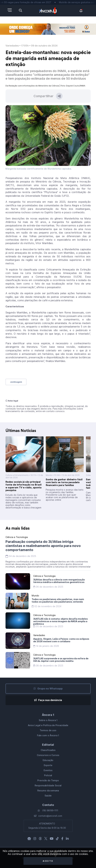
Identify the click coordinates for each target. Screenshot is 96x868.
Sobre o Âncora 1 (48, 720)
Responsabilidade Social (48, 786)
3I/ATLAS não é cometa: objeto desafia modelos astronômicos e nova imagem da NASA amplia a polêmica (61, 621)
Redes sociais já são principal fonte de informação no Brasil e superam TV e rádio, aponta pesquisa (23, 486)
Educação (48, 760)
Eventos (48, 770)
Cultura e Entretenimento (17, 475)
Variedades (12, 46)
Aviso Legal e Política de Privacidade (48, 725)
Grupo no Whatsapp (48, 689)
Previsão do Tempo (48, 780)
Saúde (48, 796)
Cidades (90, 475)
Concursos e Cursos (48, 755)
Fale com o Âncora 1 (48, 735)
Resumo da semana (48, 791)
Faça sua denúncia (48, 700)
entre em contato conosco (50, 411)
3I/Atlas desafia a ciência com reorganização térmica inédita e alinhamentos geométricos (59, 581)
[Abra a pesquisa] (20, 11)
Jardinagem (16, 382)
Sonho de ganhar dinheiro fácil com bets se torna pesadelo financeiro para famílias (64, 482)
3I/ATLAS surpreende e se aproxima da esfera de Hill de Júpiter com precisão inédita (61, 660)
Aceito (48, 861)
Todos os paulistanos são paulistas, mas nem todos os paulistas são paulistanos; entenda (58, 601)
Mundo (49, 475)
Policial (48, 775)
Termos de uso (48, 730)
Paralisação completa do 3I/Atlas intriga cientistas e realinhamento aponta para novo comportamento (43, 546)
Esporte (48, 765)
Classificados (48, 750)
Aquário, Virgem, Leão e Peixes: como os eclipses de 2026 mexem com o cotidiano (61, 640)
